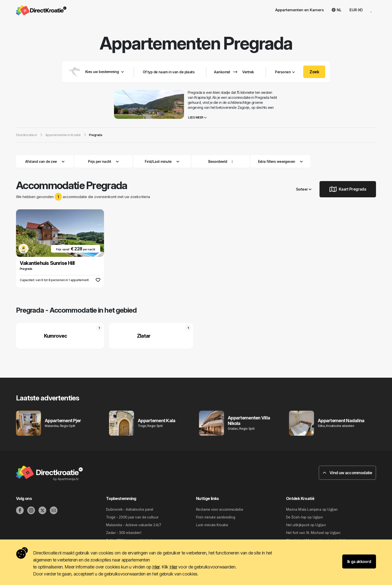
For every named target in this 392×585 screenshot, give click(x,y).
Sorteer (304, 189)
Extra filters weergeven (280, 161)
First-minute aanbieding (215, 517)
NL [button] (337, 10)
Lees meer (197, 117)
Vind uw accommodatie (347, 473)
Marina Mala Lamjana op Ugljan (312, 509)
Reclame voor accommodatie (219, 509)
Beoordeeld (218, 161)
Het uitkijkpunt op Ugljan (306, 525)
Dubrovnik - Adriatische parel (130, 509)
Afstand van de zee (45, 161)
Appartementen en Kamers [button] (299, 10)
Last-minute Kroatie (212, 525)
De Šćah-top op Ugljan (304, 517)
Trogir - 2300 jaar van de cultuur (132, 517)
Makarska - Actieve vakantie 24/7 (133, 525)
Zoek (314, 72)
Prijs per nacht (103, 161)
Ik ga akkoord (359, 561)
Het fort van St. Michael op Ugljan (313, 533)
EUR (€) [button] (356, 10)
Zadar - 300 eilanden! (124, 533)
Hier (156, 567)
